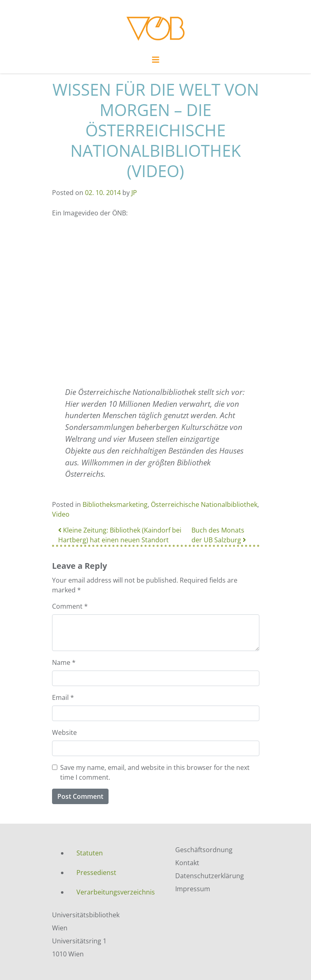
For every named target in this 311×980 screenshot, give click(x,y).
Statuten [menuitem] (90, 853)
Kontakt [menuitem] (187, 863)
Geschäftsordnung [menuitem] (204, 850)
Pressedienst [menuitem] (96, 873)
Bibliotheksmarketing (115, 504)
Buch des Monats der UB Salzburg (219, 535)
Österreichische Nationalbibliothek (204, 504)
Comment (70, 606)
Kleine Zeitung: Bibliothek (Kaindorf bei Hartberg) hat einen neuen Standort (120, 535)
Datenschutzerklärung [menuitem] (210, 876)
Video (61, 514)
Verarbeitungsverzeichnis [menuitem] (116, 892)
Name (64, 662)
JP (134, 193)
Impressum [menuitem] (193, 889)
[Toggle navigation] (156, 62)
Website (64, 732)
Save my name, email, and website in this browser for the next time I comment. (155, 772)
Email (63, 697)
